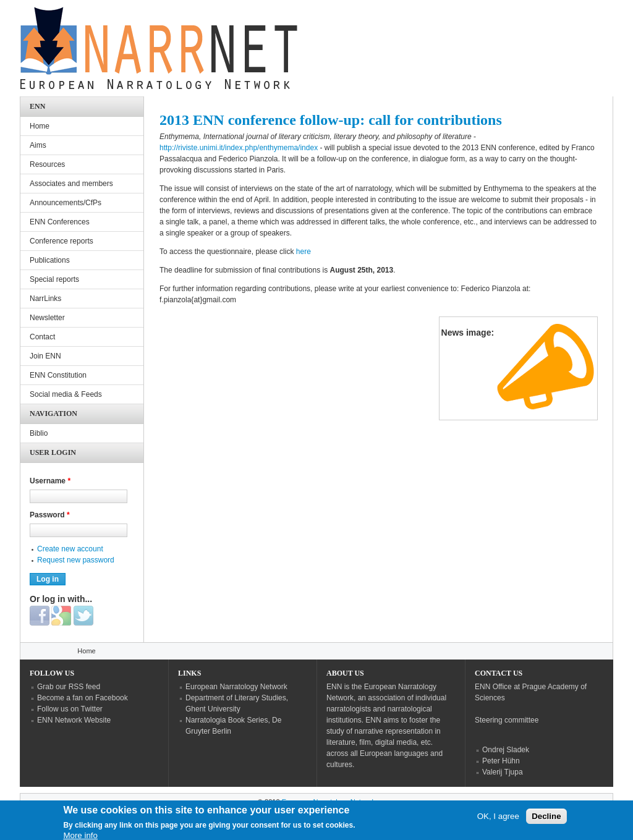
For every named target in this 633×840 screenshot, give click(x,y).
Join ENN (45, 356)
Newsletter (47, 318)
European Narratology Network (236, 687)
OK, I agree (498, 819)
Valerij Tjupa (503, 772)
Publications (50, 260)
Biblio (39, 433)
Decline (546, 819)
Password (50, 515)
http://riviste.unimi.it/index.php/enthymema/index (239, 148)
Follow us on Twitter (70, 709)
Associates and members (71, 184)
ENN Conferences (60, 222)
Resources (47, 164)
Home (40, 126)
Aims (38, 145)
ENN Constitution (58, 375)
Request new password (76, 560)
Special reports (54, 279)
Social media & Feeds (66, 394)
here (304, 252)
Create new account (70, 549)
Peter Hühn (501, 761)
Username (50, 481)
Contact (42, 337)
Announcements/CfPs (66, 203)
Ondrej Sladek (506, 750)
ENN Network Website (74, 720)
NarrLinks (45, 299)
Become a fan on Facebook (83, 698)
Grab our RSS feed (69, 687)
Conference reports (62, 241)
